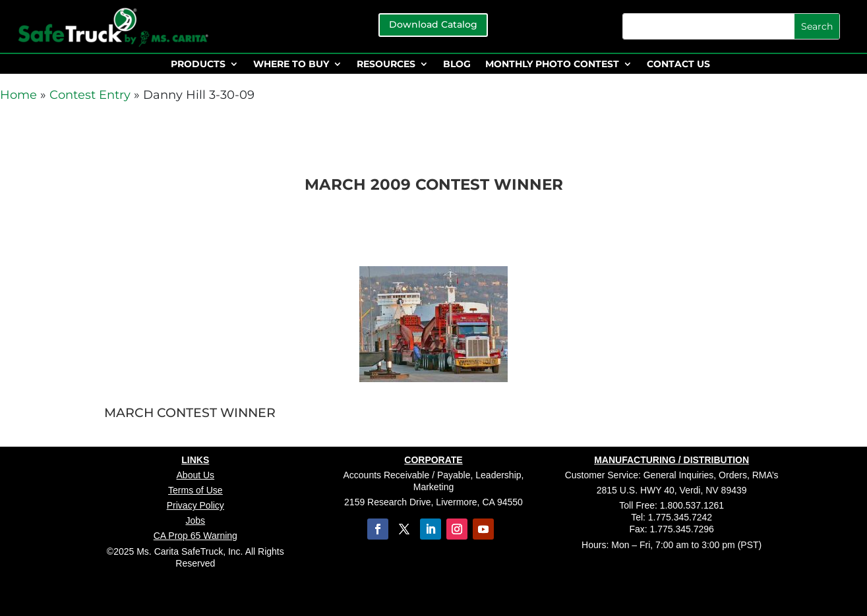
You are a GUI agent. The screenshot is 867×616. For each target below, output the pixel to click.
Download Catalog (433, 24)
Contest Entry (90, 95)
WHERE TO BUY (291, 65)
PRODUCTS (198, 65)
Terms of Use (195, 490)
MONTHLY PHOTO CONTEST (552, 65)
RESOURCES (386, 65)
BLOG (457, 65)
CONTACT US (678, 65)
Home (18, 95)
